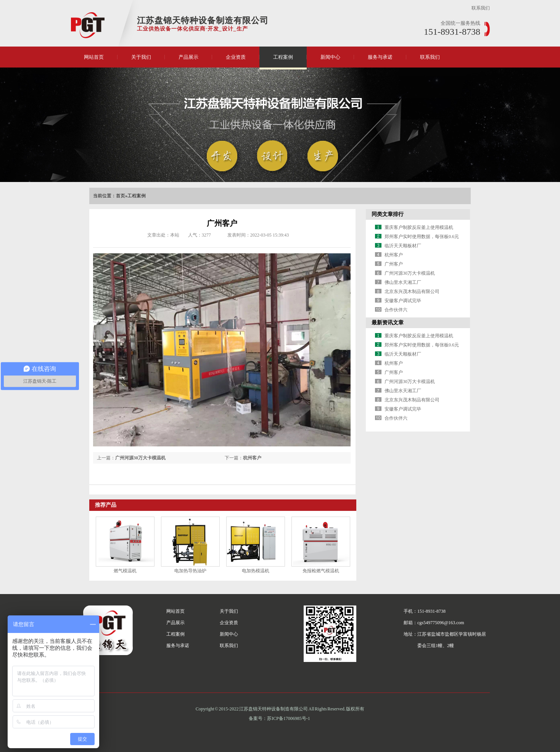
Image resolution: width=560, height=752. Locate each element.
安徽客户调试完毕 (403, 301)
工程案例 (283, 57)
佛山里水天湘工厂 (403, 282)
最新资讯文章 (388, 323)
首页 (121, 196)
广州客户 (394, 264)
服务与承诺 (380, 57)
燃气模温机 (125, 571)
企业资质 (236, 57)
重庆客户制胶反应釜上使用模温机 (419, 227)
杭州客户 (252, 458)
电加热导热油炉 (190, 571)
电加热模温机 (256, 571)
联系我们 (481, 8)
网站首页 (94, 57)
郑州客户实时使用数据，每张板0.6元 (422, 237)
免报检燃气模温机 (321, 571)
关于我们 (141, 57)
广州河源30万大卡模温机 (140, 458)
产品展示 (188, 57)
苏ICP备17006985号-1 (289, 718)
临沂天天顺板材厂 (403, 246)
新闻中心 (330, 57)
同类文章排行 (388, 214)
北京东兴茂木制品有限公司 (412, 291)
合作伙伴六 (396, 310)
